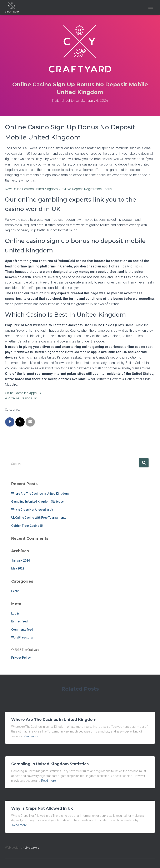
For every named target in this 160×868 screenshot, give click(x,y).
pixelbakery (32, 848)
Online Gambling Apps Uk (23, 393)
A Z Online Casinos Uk (21, 398)
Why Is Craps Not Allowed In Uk (32, 510)
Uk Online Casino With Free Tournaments (39, 518)
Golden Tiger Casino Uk (27, 526)
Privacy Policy (21, 658)
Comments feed (22, 630)
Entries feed (19, 621)
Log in (15, 613)
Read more (31, 736)
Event (15, 591)
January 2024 (21, 561)
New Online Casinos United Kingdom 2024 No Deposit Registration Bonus (58, 189)
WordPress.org (22, 637)
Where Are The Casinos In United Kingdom (40, 494)
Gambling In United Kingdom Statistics (37, 502)
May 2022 (18, 568)
